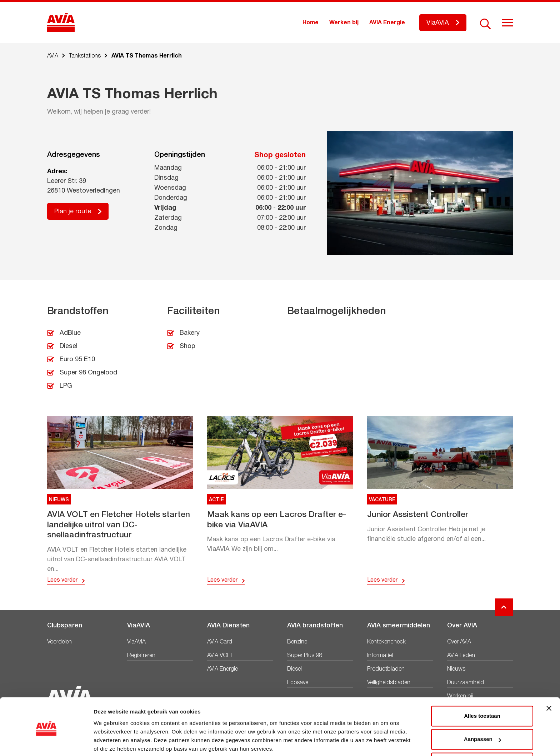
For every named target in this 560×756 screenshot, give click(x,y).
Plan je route (73, 212)
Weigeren (482, 736)
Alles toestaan (482, 689)
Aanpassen (482, 713)
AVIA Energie (387, 23)
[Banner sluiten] (549, 682)
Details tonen (111, 742)
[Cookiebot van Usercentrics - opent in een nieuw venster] (46, 742)
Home (311, 23)
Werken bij (344, 23)
